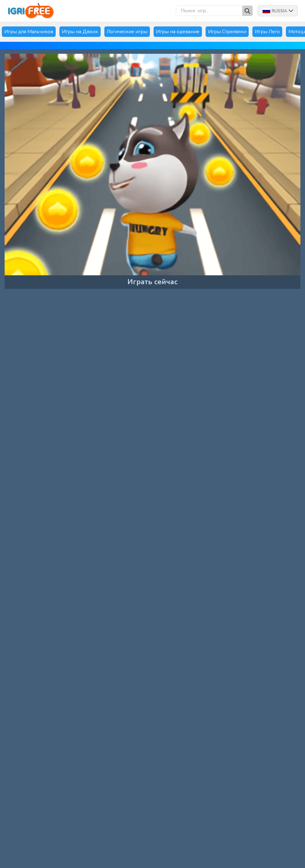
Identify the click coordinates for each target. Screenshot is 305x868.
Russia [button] (278, 11)
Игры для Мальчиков (29, 32)
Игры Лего (267, 32)
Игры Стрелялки (227, 32)
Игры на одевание (178, 32)
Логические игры (127, 32)
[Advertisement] (54, 338)
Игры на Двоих (80, 32)
